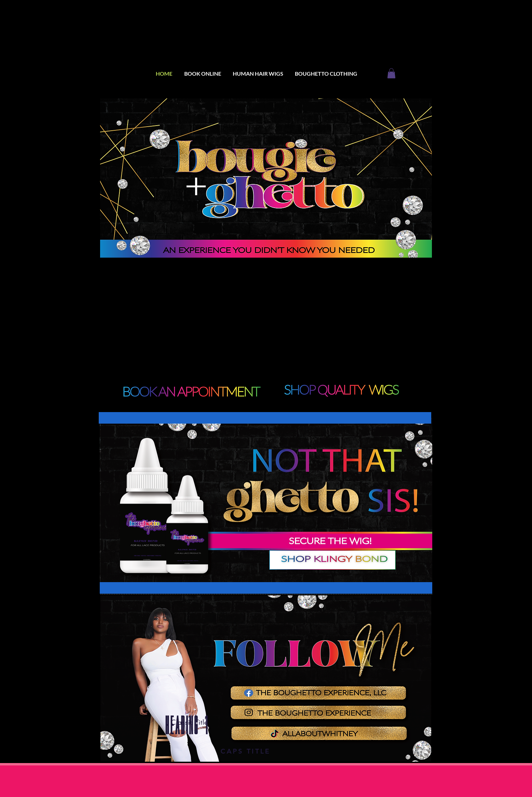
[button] (391, 73)
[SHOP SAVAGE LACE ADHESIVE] (332, 559)
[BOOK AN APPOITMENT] (341, 391)
